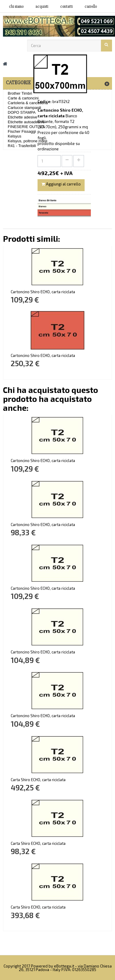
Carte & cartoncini (23, 98)
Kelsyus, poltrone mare (28, 141)
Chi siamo (16, 7)
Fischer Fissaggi (22, 131)
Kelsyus (15, 136)
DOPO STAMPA (22, 112)
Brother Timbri (20, 93)
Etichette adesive (22, 117)
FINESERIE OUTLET (26, 127)
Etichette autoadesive (26, 122)
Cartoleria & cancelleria (28, 103)
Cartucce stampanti (24, 108)
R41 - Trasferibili (22, 146)
